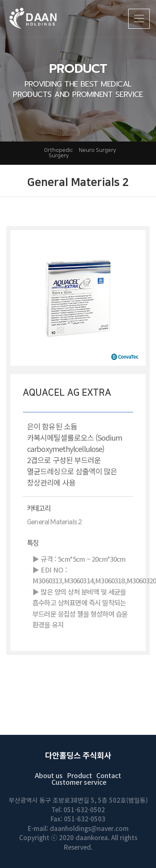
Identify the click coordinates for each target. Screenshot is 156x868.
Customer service (79, 782)
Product (79, 775)
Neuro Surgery (97, 150)
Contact (109, 775)
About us (49, 775)
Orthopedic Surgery (58, 153)
